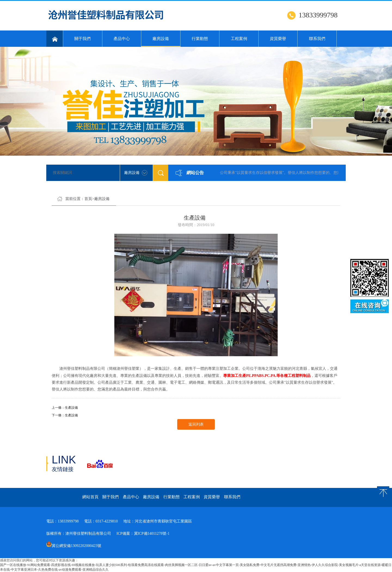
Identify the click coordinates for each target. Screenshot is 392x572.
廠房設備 (161, 42)
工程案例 (239, 39)
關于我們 (82, 39)
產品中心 (122, 39)
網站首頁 (90, 497)
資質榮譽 (278, 39)
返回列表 (196, 424)
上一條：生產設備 (65, 408)
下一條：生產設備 (65, 415)
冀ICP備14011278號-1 (152, 533)
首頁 (88, 199)
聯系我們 (317, 39)
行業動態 (200, 39)
